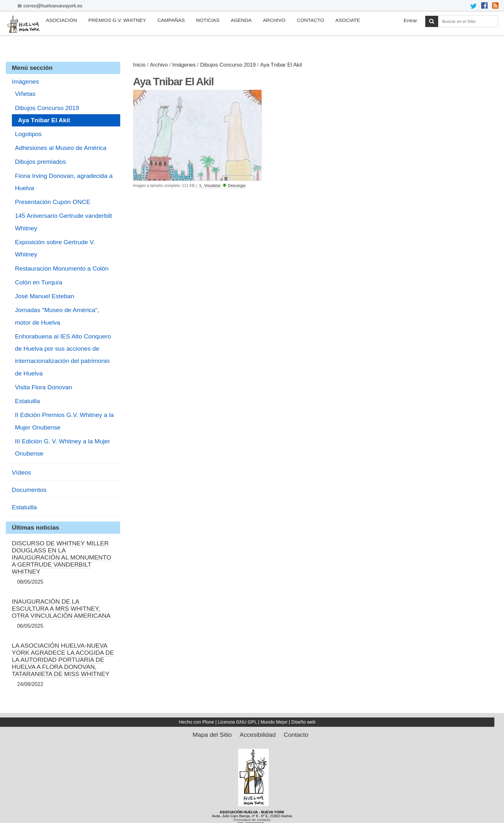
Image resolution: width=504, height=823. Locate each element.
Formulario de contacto (252, 820)
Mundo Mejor (274, 722)
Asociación (61, 20)
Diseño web (303, 722)
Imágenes (184, 65)
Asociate (348, 20)
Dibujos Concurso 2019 (228, 65)
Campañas (171, 20)
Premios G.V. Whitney (117, 20)
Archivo (274, 20)
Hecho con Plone (196, 722)
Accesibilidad (258, 735)
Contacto (310, 20)
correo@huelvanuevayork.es (53, 6)
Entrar (410, 20)
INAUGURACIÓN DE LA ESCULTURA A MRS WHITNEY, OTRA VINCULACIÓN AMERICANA (61, 609)
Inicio (139, 65)
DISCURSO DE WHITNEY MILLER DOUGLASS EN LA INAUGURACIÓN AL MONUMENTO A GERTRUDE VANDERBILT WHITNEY (62, 557)
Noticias (208, 20)
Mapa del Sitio (212, 735)
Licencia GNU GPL (237, 722)
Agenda (241, 20)
